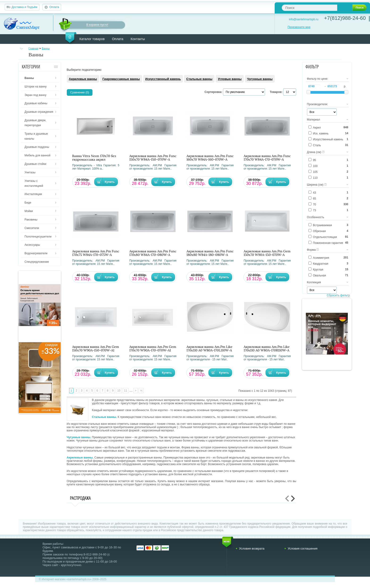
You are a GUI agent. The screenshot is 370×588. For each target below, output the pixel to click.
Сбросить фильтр (338, 295)
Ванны (46, 48)
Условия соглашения (303, 548)
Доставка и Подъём (24, 7)
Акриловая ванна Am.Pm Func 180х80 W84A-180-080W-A (210, 253)
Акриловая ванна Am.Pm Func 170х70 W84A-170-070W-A (267, 158)
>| (141, 391)
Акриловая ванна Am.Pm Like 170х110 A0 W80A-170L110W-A (209, 349)
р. (345, 86)
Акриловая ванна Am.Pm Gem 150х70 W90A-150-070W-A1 (96, 349)
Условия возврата (252, 548)
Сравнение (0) (80, 92)
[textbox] (309, 8)
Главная (34, 48)
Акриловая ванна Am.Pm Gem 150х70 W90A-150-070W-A (267, 253)
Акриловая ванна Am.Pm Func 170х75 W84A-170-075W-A (96, 253)
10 (119, 391)
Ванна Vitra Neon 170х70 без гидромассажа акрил (94, 158)
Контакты (138, 39)
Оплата (54, 7)
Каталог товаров (92, 39)
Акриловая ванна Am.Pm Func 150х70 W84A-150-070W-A (153, 158)
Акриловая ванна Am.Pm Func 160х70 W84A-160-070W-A (210, 158)
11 (126, 391)
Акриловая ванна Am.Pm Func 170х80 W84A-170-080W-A (153, 253)
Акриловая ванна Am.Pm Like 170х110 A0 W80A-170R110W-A (267, 349)
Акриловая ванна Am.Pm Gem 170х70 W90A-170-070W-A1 (153, 349)
